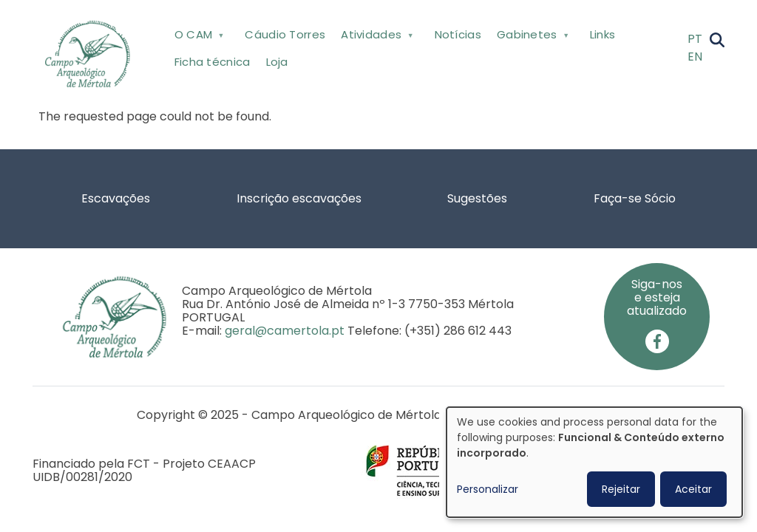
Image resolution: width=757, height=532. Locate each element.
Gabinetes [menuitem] (531, 37)
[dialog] (594, 462)
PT (695, 39)
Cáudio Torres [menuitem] (285, 34)
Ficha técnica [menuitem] (213, 62)
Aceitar (693, 489)
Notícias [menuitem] (458, 34)
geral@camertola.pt (285, 331)
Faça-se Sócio (635, 198)
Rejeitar (621, 489)
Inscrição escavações (299, 198)
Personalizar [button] (488, 489)
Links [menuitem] (603, 34)
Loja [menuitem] (277, 62)
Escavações (116, 198)
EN (695, 57)
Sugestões (477, 198)
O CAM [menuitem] (198, 37)
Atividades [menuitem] (376, 37)
